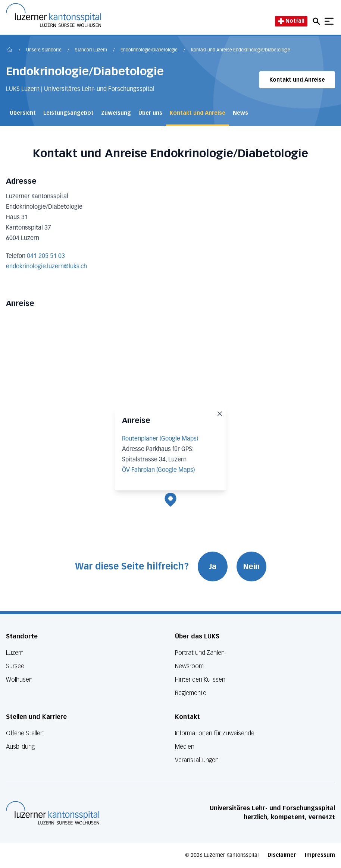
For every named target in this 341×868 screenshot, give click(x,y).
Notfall (291, 21)
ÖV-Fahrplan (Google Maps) (158, 470)
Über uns (150, 113)
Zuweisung (116, 113)
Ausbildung (20, 747)
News (240, 113)
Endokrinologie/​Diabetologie (149, 50)
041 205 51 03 (46, 256)
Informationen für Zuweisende (215, 733)
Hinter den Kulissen (200, 680)
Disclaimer (282, 855)
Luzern (15, 653)
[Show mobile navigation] (329, 21)
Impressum (320, 855)
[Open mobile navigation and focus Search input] (317, 21)
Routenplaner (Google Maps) (160, 439)
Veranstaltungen (197, 760)
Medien (185, 747)
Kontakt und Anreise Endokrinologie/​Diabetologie (241, 50)
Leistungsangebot (68, 113)
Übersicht (23, 113)
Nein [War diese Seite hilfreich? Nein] (251, 566)
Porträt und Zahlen (200, 653)
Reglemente (191, 693)
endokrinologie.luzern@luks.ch (46, 267)
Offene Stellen (25, 733)
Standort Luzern (91, 50)
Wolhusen (19, 680)
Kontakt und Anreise (297, 80)
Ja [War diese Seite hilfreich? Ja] (213, 566)
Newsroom (189, 666)
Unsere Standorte (44, 50)
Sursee (15, 666)
